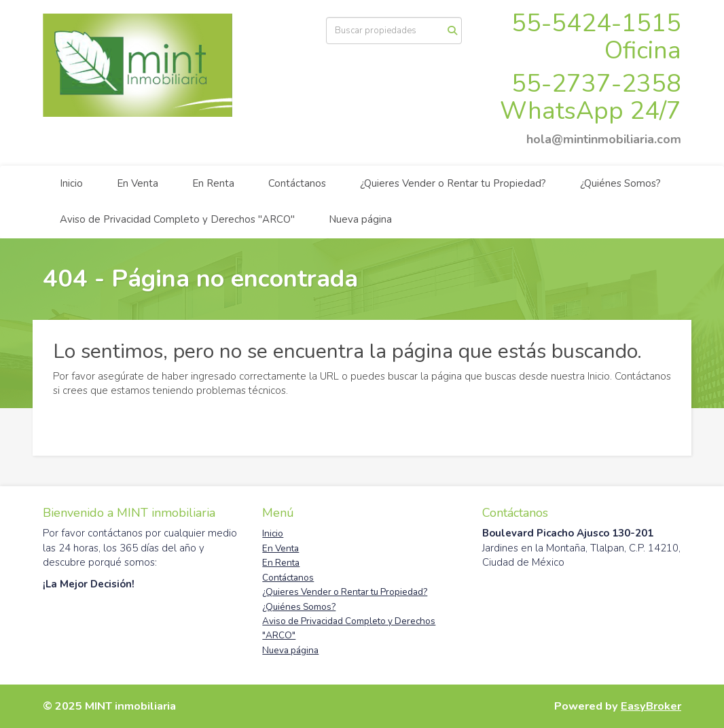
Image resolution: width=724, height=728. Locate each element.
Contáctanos (297, 183)
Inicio (71, 183)
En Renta (213, 183)
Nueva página (360, 219)
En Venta (138, 183)
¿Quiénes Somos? (620, 183)
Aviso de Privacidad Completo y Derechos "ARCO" (177, 219)
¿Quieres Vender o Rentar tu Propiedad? (453, 183)
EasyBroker (651, 706)
